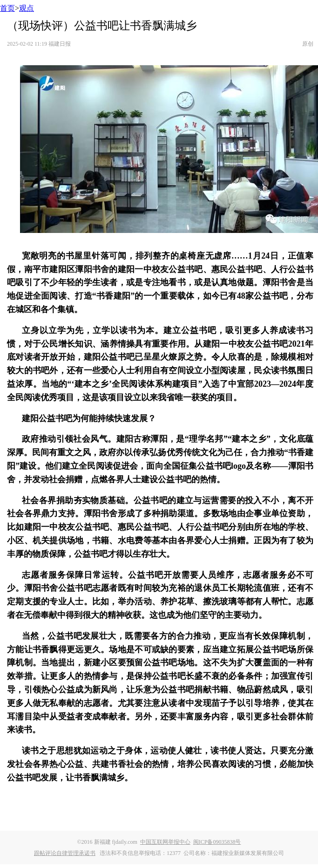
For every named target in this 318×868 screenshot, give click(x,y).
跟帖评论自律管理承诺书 (65, 853)
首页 (7, 8)
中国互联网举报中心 (165, 842)
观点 (27, 8)
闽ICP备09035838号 (217, 842)
